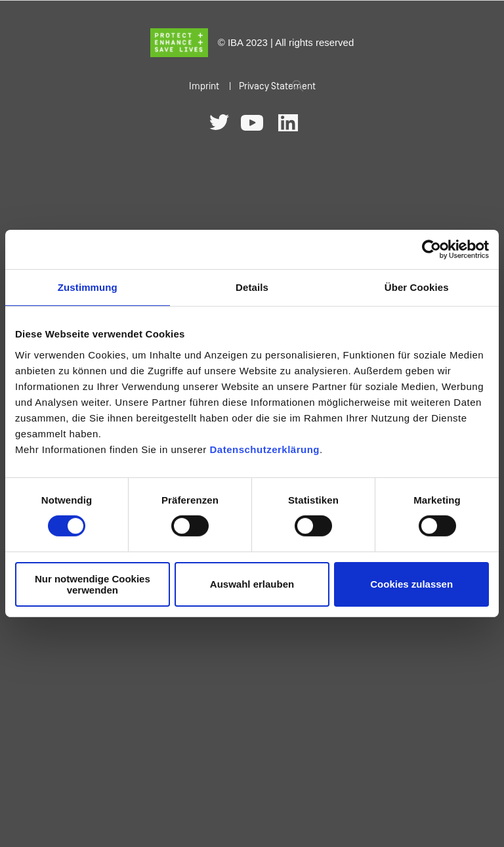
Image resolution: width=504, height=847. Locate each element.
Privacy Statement (277, 86)
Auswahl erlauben (252, 584)
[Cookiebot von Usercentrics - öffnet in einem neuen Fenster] (431, 250)
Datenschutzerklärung (264, 449)
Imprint (204, 86)
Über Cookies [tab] (417, 287)
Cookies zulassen (411, 584)
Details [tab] (252, 287)
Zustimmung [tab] (88, 287)
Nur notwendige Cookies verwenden (93, 584)
